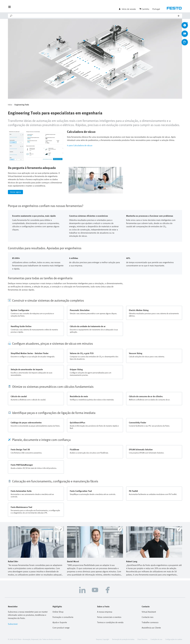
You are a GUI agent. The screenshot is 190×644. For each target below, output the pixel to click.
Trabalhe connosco (150, 622)
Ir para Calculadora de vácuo (80, 145)
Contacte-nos (148, 617)
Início (10, 105)
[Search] (95, 16)
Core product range (61, 628)
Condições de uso (156, 639)
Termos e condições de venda (110, 622)
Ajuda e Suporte (60, 622)
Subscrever (13, 624)
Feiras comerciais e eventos (109, 617)
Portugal (156, 9)
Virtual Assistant (149, 612)
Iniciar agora (15, 192)
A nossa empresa (105, 612)
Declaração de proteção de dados (123, 639)
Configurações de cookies (174, 639)
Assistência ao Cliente (151, 628)
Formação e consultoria (63, 617)
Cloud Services (142, 639)
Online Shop (58, 612)
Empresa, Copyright (103, 639)
